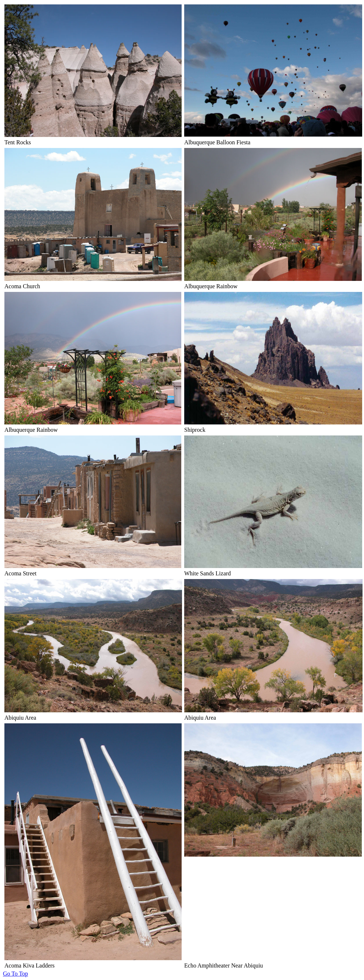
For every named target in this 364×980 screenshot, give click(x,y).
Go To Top (15, 974)
